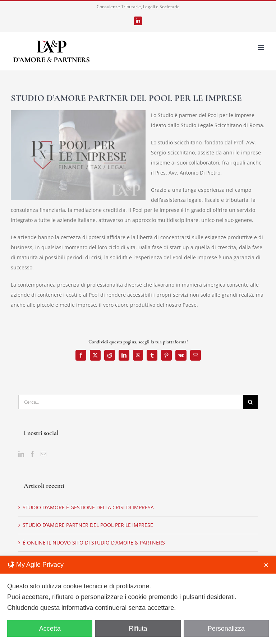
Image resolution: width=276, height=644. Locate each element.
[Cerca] (250, 402)
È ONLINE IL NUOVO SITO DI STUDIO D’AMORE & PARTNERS (94, 543)
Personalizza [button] (226, 629)
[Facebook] (32, 454)
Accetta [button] (50, 629)
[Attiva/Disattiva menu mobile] (261, 48)
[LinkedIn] (21, 454)
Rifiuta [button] (138, 629)
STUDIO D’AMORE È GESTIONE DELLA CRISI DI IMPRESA (88, 507)
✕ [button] (266, 565)
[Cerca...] (131, 402)
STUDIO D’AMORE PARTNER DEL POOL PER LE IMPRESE (88, 525)
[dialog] (138, 600)
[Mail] (43, 454)
